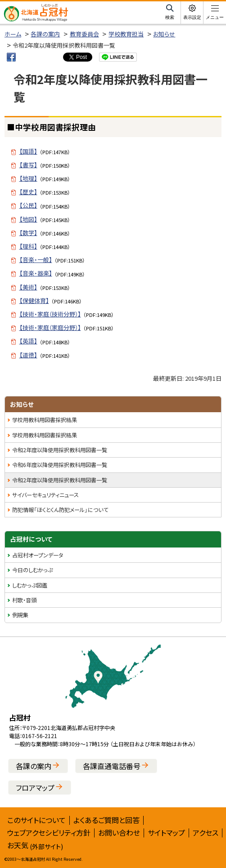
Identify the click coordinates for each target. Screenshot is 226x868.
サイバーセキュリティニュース (45, 495)
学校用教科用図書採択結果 (45, 420)
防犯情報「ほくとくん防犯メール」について (60, 510)
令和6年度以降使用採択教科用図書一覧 (60, 465)
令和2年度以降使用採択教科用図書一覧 (60, 450)
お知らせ (164, 34)
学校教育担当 (126, 34)
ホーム (13, 34)
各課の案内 (45, 34)
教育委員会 (84, 34)
